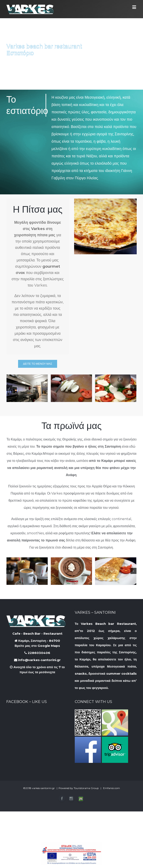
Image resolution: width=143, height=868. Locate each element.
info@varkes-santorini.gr (37, 660)
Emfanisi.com (112, 788)
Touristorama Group (86, 788)
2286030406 (37, 653)
